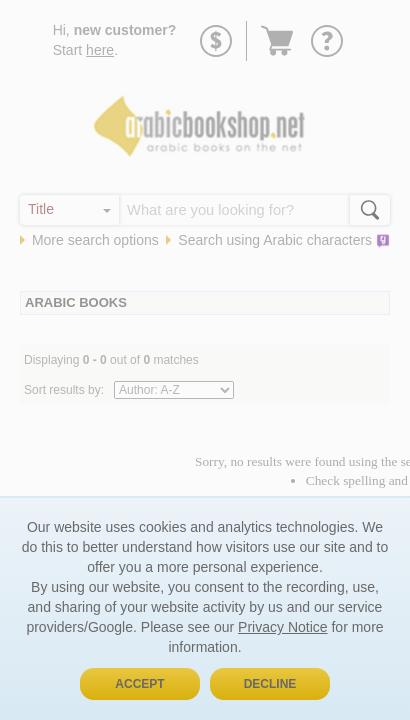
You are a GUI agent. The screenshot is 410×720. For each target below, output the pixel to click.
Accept (139, 684)
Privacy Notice (282, 627)
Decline (270, 684)
